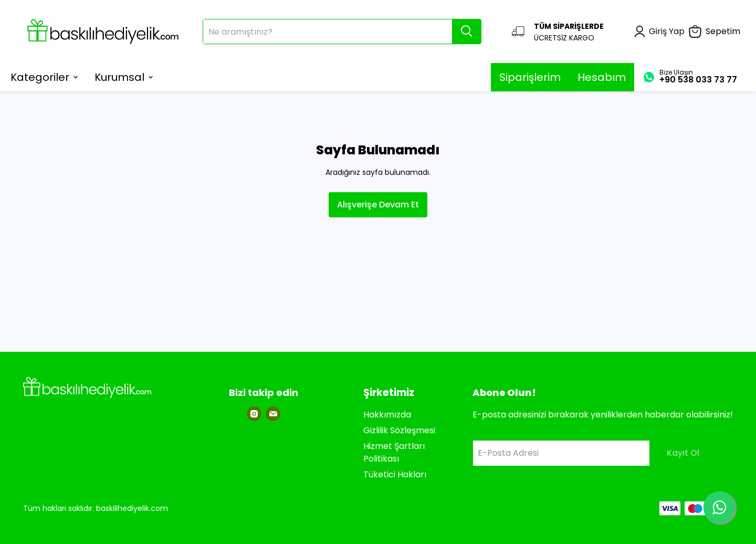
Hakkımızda (387, 415)
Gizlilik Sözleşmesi (399, 430)
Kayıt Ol (683, 453)
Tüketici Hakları (395, 474)
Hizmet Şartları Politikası (394, 452)
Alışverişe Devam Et (378, 205)
